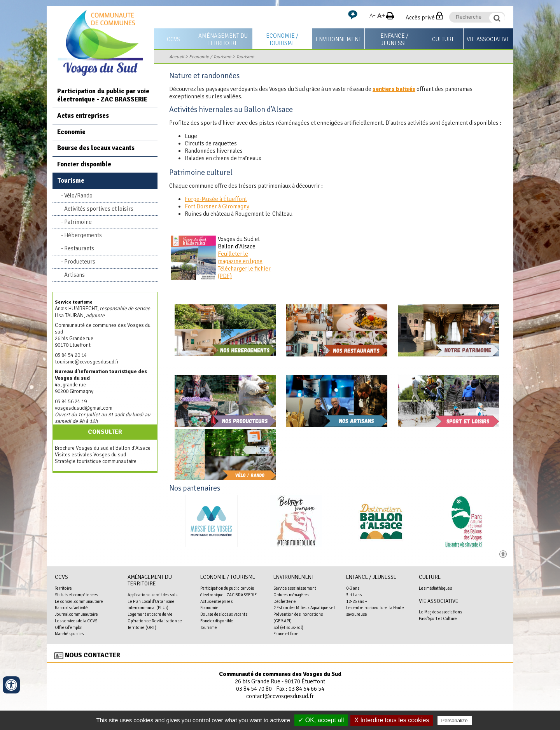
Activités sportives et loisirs (99, 209)
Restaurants (79, 248)
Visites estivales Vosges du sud (90, 455)
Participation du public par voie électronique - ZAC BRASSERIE (103, 95)
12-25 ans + (357, 601)
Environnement (338, 39)
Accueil (177, 57)
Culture (444, 39)
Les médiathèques (435, 588)
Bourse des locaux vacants (96, 148)
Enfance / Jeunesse (394, 39)
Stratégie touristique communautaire (96, 461)
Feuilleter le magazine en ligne (240, 258)
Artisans (74, 275)
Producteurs (80, 262)
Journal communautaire (76, 614)
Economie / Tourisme (282, 39)
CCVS (173, 39)
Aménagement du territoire (223, 39)
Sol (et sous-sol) (288, 627)
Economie (71, 132)
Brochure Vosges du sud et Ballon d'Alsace (103, 448)
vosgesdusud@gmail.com (84, 408)
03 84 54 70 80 (254, 689)
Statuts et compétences (76, 595)
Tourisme (245, 57)
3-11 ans (354, 595)
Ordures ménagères (291, 595)
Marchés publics (69, 634)
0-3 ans (353, 588)
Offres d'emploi (69, 627)
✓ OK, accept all (321, 720)
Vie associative (488, 39)
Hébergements (83, 235)
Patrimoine (78, 222)
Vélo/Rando (78, 196)
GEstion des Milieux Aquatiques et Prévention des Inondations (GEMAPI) (304, 614)
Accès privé (420, 17)
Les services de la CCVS (76, 621)
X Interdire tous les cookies (392, 720)
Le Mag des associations (440, 612)
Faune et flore (286, 634)
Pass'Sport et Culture (438, 618)
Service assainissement (295, 588)
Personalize (455, 720)
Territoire (63, 588)
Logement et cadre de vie (150, 614)
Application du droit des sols (152, 595)
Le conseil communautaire (79, 601)
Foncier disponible (84, 164)
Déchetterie (285, 601)
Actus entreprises (83, 116)
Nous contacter (93, 655)
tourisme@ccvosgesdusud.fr (87, 362)
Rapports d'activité (71, 608)
